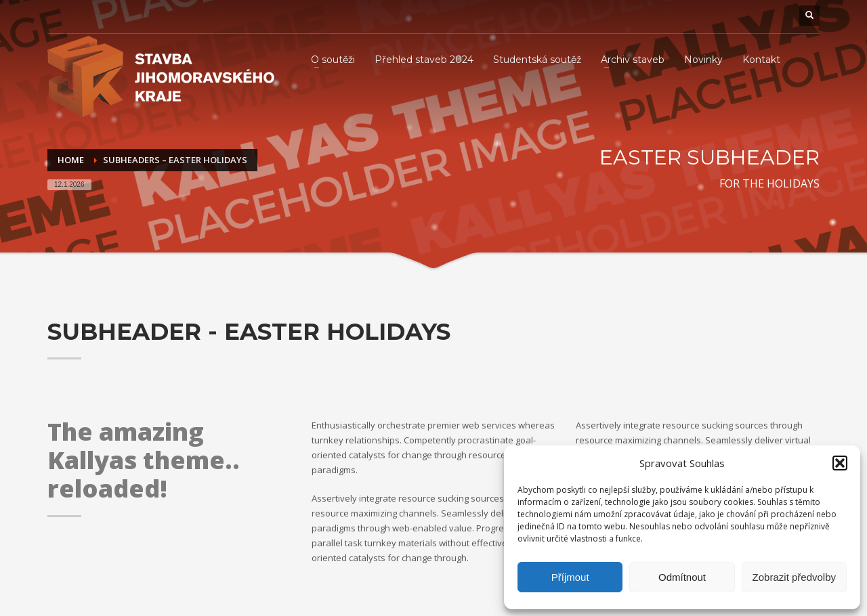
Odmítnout (682, 577)
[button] (840, 463)
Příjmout (570, 577)
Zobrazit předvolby (794, 577)
